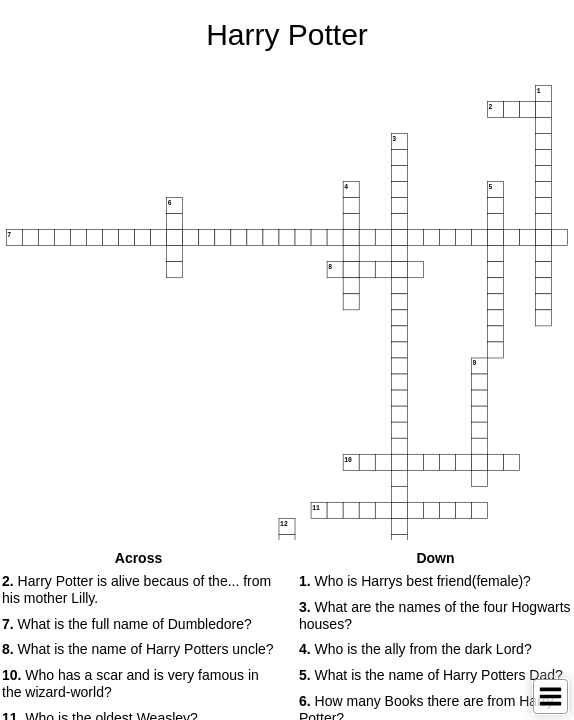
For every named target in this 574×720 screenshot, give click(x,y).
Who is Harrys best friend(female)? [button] (415, 581)
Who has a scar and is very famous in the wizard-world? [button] (130, 683)
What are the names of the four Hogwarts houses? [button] (435, 615)
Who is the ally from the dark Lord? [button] (415, 649)
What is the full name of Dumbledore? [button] (127, 624)
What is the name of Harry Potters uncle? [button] (138, 649)
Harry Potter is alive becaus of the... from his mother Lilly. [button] (136, 589)
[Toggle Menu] (550, 696)
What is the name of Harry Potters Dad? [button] (431, 675)
